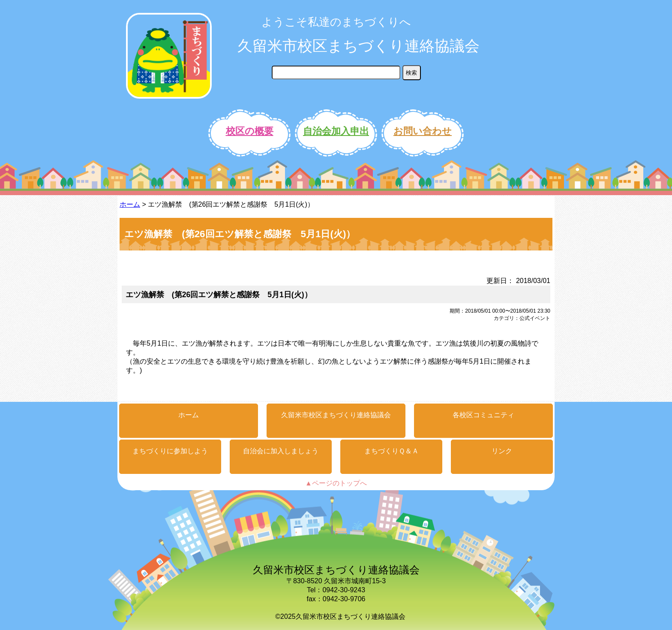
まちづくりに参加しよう (170, 451)
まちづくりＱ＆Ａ (391, 451)
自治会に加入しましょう (281, 451)
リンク (502, 451)
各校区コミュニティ (483, 415)
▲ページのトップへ (336, 483)
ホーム (130, 204)
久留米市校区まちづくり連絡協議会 (358, 46)
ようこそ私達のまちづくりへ (336, 22)
